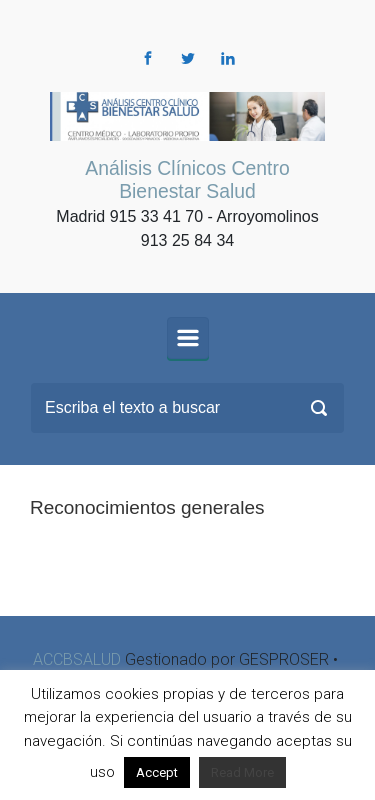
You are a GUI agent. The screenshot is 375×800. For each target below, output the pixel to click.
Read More (242, 772)
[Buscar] (187, 408)
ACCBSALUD (77, 659)
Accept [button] (157, 772)
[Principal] (188, 338)
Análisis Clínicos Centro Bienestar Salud (187, 179)
